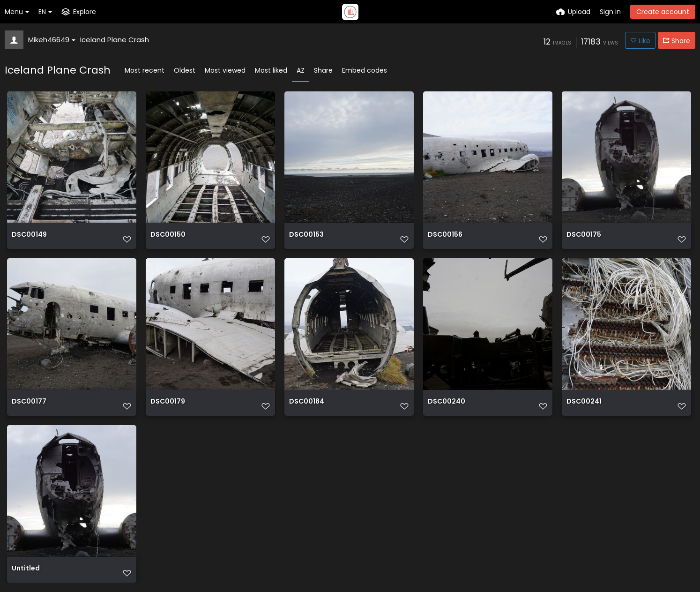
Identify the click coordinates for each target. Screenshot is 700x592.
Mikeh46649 (52, 40)
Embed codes (365, 70)
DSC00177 (29, 402)
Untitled (26, 569)
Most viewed (225, 70)
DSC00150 (168, 235)
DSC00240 (447, 402)
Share (323, 70)
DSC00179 (168, 402)
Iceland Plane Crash (115, 40)
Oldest (185, 70)
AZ (301, 70)
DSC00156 (445, 235)
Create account (663, 12)
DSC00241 (584, 402)
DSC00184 (307, 402)
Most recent (145, 70)
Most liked (271, 70)
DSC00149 (29, 235)
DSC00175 (584, 235)
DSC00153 (306, 235)
